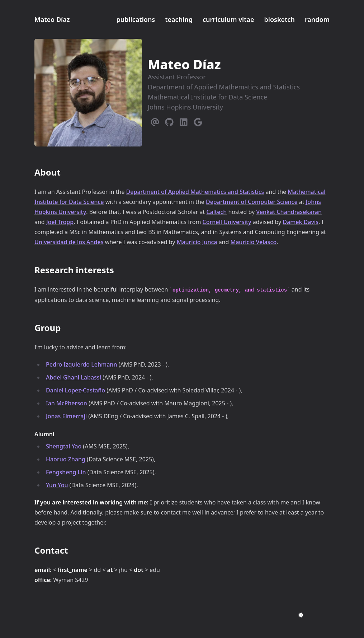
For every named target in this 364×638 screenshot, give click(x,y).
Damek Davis (301, 222)
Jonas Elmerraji (66, 416)
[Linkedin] (184, 121)
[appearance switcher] (301, 615)
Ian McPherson (67, 403)
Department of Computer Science (252, 202)
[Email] (155, 121)
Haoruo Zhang (66, 459)
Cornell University (227, 222)
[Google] (198, 121)
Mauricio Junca (197, 242)
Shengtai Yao (64, 446)
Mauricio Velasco (254, 242)
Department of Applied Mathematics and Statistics (224, 87)
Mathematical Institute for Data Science (207, 97)
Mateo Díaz (52, 19)
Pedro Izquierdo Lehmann (81, 364)
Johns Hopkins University (185, 107)
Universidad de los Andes (69, 242)
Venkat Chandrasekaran (289, 212)
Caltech (216, 212)
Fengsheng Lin (66, 472)
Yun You (57, 485)
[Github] (169, 121)
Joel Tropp (60, 222)
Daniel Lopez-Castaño (75, 390)
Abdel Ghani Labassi (74, 377)
